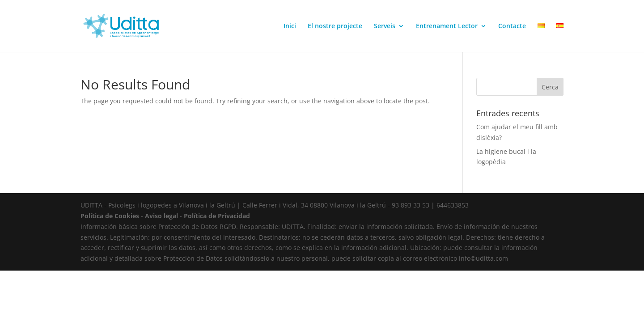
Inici (290, 26)
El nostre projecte (335, 26)
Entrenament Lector (447, 26)
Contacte (512, 26)
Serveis (385, 26)
